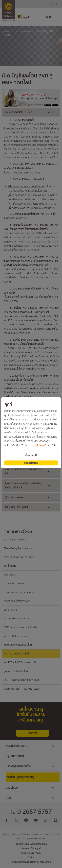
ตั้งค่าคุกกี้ (31, 455)
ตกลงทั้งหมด (31, 463)
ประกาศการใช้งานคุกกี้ (35, 446)
